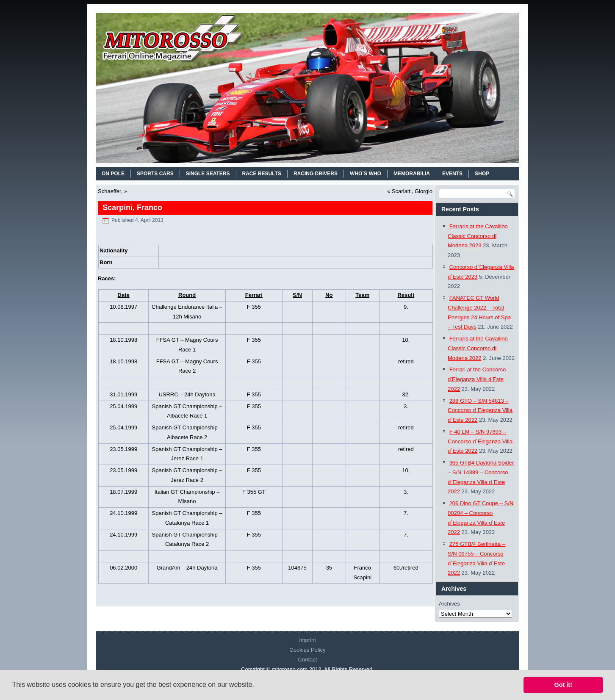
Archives (449, 604)
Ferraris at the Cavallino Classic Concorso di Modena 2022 (478, 348)
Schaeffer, (110, 191)
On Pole (113, 174)
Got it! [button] (563, 685)
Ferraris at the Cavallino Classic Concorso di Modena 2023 (478, 236)
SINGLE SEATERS (208, 174)
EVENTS (452, 174)
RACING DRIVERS (316, 174)
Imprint (307, 640)
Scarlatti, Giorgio (412, 191)
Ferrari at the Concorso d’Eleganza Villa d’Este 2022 (477, 379)
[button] (257, 686)
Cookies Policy (307, 650)
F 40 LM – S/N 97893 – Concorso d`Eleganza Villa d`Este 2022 (480, 441)
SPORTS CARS (155, 174)
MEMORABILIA (412, 174)
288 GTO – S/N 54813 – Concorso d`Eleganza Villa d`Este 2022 (480, 411)
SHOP (482, 174)
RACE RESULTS (262, 174)
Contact (308, 660)
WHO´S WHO (366, 174)
